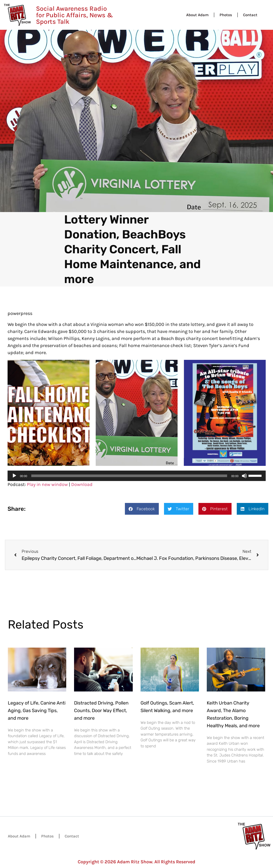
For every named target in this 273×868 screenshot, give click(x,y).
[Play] (14, 476)
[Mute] (244, 476)
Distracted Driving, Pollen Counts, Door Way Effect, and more (101, 711)
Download (82, 484)
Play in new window (47, 484)
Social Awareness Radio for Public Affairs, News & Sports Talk (74, 15)
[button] (142, 509)
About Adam (197, 15)
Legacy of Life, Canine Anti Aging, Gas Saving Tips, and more (37, 711)
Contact (250, 15)
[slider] (129, 476)
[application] (137, 476)
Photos (226, 15)
